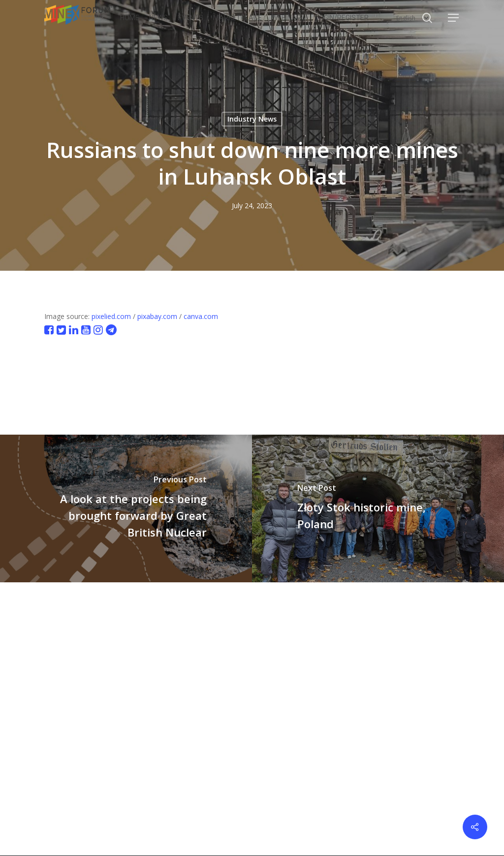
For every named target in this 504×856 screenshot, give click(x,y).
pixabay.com (157, 316)
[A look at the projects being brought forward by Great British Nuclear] (126, 508)
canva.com (201, 316)
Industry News (252, 119)
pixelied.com (111, 316)
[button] (454, 18)
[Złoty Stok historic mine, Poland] (378, 508)
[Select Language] (412, 18)
